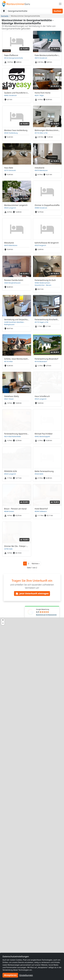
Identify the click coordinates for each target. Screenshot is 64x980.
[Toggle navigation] (60, 4)
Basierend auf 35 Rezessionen (46, 615)
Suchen (58, 11)
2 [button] (29, 564)
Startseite (5, 16)
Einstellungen (26, 975)
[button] (35, 564)
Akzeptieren (10, 975)
